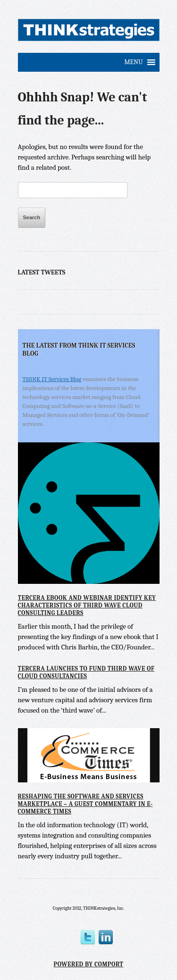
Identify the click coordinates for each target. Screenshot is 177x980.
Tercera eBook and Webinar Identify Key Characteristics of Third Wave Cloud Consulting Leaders (87, 605)
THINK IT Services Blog (52, 379)
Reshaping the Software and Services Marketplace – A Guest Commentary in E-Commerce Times (85, 804)
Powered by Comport (89, 964)
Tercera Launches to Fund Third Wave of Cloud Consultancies (86, 672)
